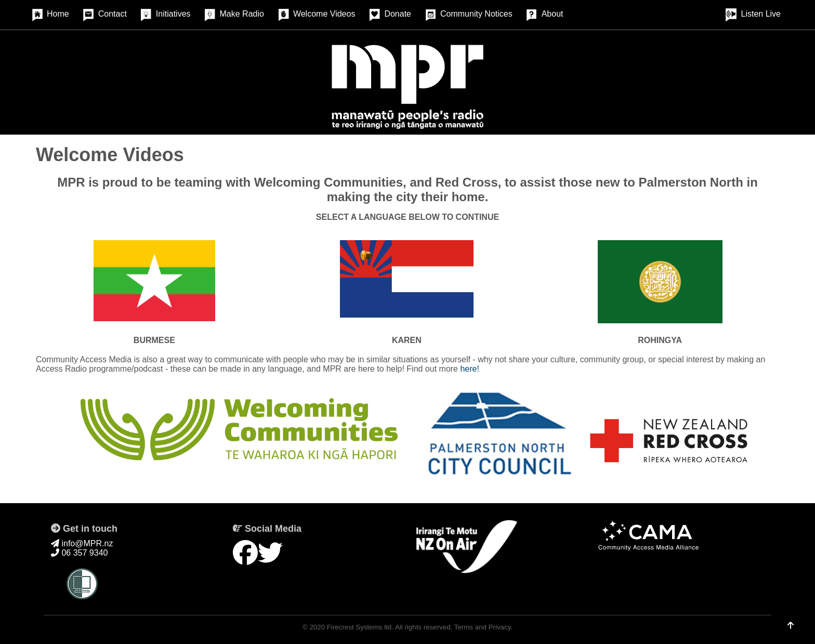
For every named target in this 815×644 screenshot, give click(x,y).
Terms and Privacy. (483, 627)
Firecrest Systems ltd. (360, 627)
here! (469, 369)
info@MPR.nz (82, 543)
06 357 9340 (79, 553)
